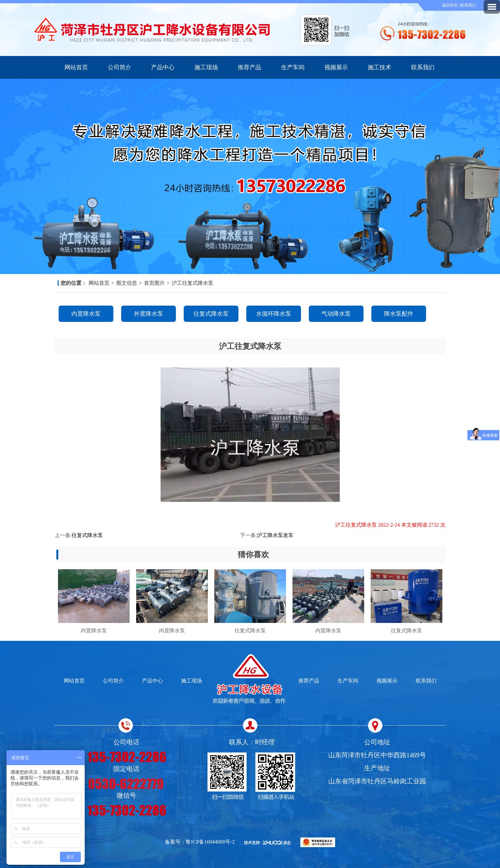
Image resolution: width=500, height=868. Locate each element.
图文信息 (127, 283)
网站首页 (76, 67)
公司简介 (120, 67)
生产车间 (293, 67)
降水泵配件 (399, 314)
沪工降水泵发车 (275, 535)
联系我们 (468, 5)
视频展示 (336, 67)
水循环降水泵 (274, 314)
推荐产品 (250, 67)
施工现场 (206, 67)
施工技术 (379, 67)
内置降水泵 (86, 314)
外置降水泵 (149, 314)
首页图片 (154, 283)
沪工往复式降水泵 (193, 283)
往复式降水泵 (211, 314)
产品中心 (163, 67)
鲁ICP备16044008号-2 (210, 842)
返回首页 (450, 5)
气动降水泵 (336, 314)
